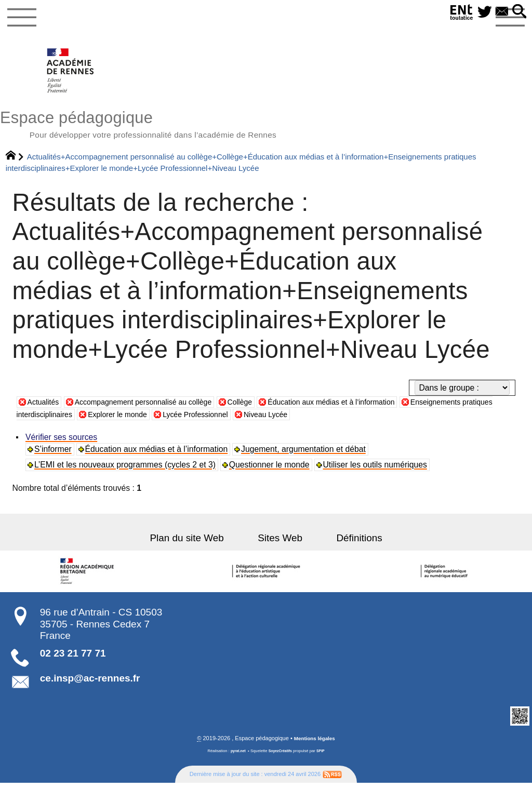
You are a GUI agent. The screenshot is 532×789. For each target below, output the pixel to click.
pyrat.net (236, 758)
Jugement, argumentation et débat (305, 455)
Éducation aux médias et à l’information (363, 408)
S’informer (54, 455)
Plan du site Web (198, 544)
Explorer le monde (164, 420)
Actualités (45, 408)
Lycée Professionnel (250, 420)
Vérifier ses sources (62, 443)
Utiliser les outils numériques (377, 470)
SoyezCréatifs (281, 758)
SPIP (323, 758)
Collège (262, 408)
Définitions (348, 544)
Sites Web (280, 544)
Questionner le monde (270, 470)
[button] (518, 12)
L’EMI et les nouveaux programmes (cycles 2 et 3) (126, 470)
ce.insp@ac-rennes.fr (90, 684)
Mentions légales (315, 744)
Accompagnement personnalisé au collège (156, 408)
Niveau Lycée (327, 420)
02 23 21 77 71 (73, 659)
